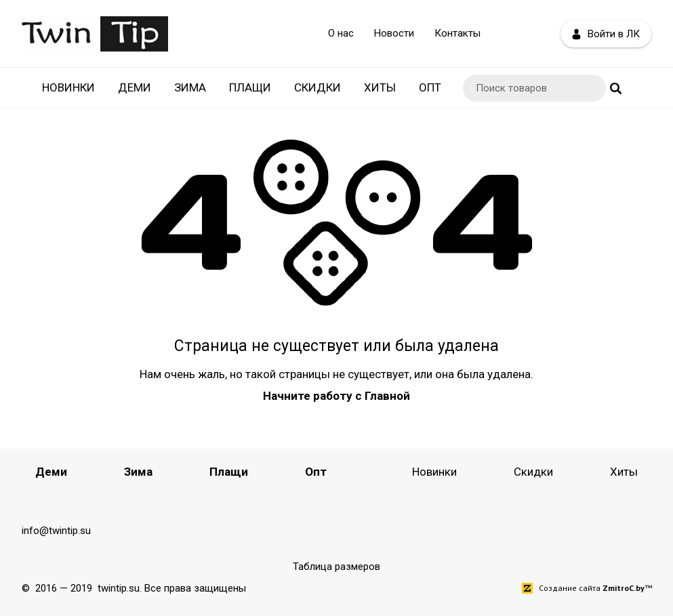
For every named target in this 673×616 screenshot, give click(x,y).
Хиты (380, 87)
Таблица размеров (336, 567)
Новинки (68, 87)
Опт (430, 87)
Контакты (457, 33)
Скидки (318, 87)
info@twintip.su (56, 531)
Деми (135, 87)
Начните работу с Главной (336, 396)
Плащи (250, 87)
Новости (394, 33)
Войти (606, 34)
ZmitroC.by (624, 588)
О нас (341, 33)
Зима (190, 87)
